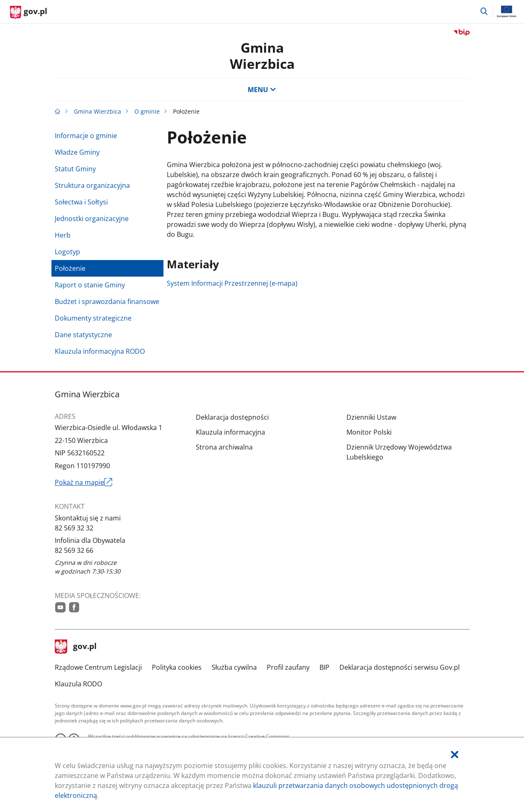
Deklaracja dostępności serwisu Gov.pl (400, 667)
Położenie (70, 268)
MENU (262, 90)
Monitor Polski (369, 432)
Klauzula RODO (78, 684)
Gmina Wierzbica (97, 111)
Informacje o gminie (86, 136)
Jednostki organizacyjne (92, 219)
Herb (63, 235)
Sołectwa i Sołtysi (81, 202)
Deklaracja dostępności (232, 417)
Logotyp (67, 252)
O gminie (147, 111)
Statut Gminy (75, 169)
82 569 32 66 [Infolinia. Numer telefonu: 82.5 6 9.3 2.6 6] (74, 550)
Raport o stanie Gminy (90, 285)
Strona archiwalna (224, 447)
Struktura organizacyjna (92, 185)
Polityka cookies (177, 667)
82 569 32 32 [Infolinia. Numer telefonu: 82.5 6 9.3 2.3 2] (74, 528)
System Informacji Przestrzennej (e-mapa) (232, 283)
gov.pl (76, 647)
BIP (324, 667)
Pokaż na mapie (84, 482)
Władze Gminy (77, 152)
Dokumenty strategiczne (93, 318)
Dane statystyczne (83, 335)
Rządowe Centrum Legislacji (98, 667)
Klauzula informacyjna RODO (100, 351)
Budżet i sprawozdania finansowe (107, 301)
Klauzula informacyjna (230, 432)
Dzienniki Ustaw (371, 417)
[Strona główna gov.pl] (29, 12)
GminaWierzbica (262, 55)
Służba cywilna (234, 667)
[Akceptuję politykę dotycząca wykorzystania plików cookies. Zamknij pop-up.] (455, 755)
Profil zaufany (288, 667)
